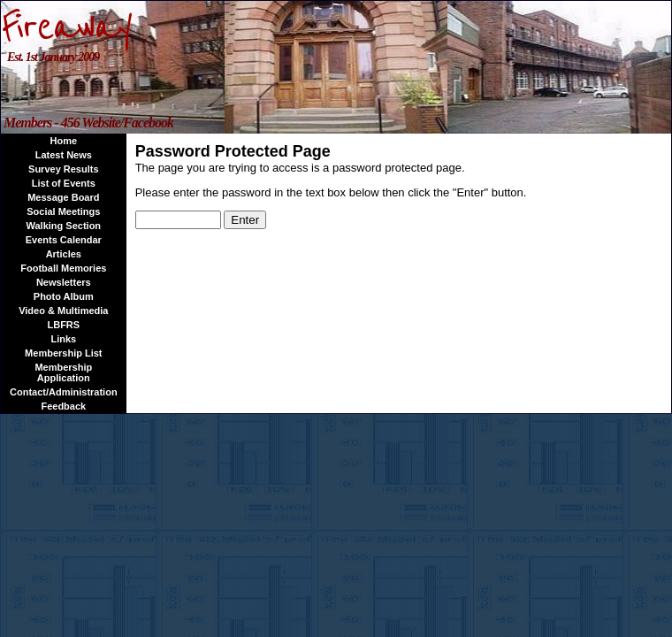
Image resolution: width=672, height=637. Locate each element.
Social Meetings (63, 211)
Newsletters (64, 282)
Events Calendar (64, 240)
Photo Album (64, 296)
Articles (64, 254)
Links (63, 339)
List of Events (64, 183)
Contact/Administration (64, 392)
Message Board (63, 197)
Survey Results (63, 169)
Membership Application (63, 372)
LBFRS (63, 325)
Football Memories (63, 268)
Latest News (64, 155)
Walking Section (64, 226)
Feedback (63, 406)
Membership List (63, 353)
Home (64, 141)
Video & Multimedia (63, 311)
